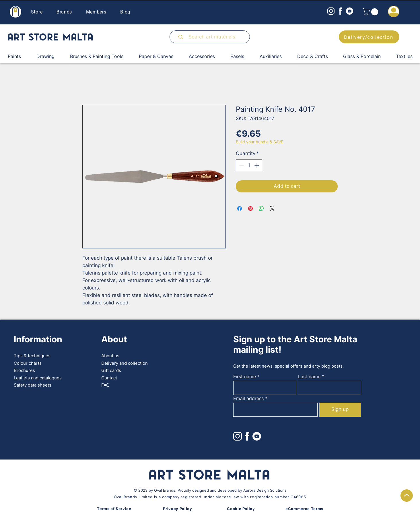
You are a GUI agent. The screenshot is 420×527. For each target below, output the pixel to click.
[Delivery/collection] (369, 37)
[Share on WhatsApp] (261, 209)
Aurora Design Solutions (265, 490)
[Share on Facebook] (240, 209)
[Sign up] (340, 410)
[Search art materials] (212, 37)
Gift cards (111, 370)
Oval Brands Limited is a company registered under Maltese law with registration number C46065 (210, 497)
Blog (125, 12)
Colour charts (28, 363)
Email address (248, 398)
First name (245, 377)
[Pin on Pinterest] (250, 209)
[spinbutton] (249, 165)
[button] (371, 12)
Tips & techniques (32, 356)
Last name (309, 377)
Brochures (24, 370)
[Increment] (257, 165)
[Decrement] (241, 165)
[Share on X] (272, 209)
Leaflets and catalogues (38, 378)
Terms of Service (114, 509)
